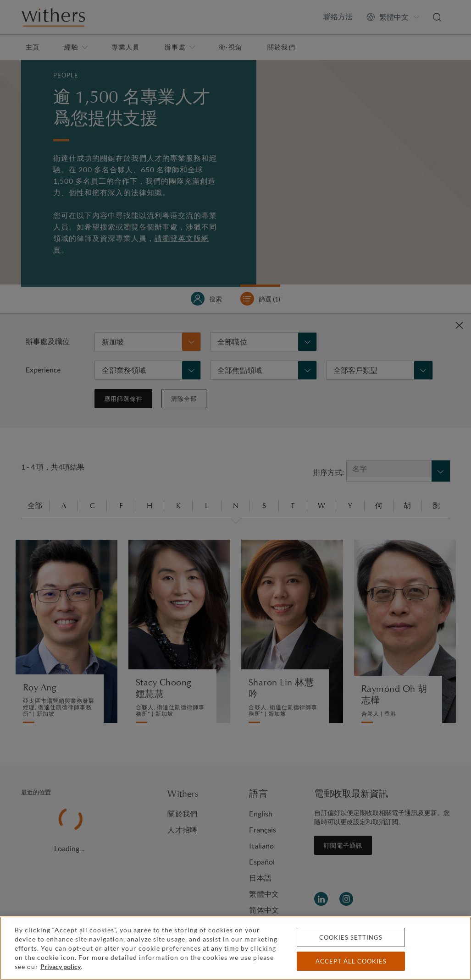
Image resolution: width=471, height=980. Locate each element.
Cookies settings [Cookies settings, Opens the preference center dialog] (351, 937)
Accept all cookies (351, 961)
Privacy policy (61, 966)
